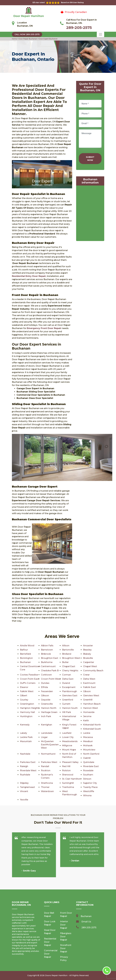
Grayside (46, 700)
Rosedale (88, 770)
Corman (66, 675)
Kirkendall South (92, 729)
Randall (45, 766)
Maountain (26, 741)
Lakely (23, 733)
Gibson (87, 691)
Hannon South (70, 708)
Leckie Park (26, 737)
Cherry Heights (70, 671)
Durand (66, 683)
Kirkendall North (92, 725)
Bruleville (88, 658)
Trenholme (68, 787)
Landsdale (47, 733)
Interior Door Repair (64, 925)
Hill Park (67, 712)
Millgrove (67, 746)
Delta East (68, 679)
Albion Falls (47, 646)
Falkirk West (27, 691)
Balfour (24, 650)
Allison (66, 646)
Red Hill (66, 766)
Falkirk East (89, 687)
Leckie (87, 733)
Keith (86, 721)
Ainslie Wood (27, 646)
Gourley (24, 700)
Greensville (47, 704)
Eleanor (24, 687)
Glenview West (91, 696)
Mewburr (88, 741)
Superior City (90, 783)
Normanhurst (48, 754)
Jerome (87, 716)
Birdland (67, 654)
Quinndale (89, 762)
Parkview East (28, 762)
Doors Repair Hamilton (56, 975)
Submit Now (90, 159)
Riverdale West (28, 770)
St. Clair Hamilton (71, 779)
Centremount (48, 666)
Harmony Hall (27, 712)
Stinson (87, 779)
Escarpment (69, 687)
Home (15, 39)
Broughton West (71, 658)
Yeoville (24, 800)
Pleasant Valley (70, 762)
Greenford (68, 700)
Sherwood (68, 775)
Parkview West (49, 762)
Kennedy (25, 725)
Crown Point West (51, 679)
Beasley (87, 650)
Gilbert (24, 696)
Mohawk (88, 746)
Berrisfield (25, 654)
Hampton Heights (30, 708)
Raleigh (24, 766)
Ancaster (88, 646)
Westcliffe (89, 791)
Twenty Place (90, 787)
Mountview (89, 750)
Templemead (27, 787)
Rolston (66, 770)
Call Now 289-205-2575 (27, 34)
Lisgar (44, 737)
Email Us (86, 922)
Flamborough (70, 691)
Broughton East (50, 658)
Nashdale (25, 754)
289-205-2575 (79, 28)
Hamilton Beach (92, 704)
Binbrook (46, 654)
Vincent (24, 791)
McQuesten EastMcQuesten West (50, 745)
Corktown (46, 675)
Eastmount (89, 683)
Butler (65, 662)
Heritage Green (49, 712)
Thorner (45, 787)
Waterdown (47, 791)
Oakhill (87, 758)
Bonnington (26, 658)
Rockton (46, 770)
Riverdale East (91, 766)
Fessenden (47, 691)
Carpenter (89, 662)
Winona (87, 795)
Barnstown (47, 650)
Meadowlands (70, 741)
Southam (88, 775)
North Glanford (91, 754)
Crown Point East (29, 679)
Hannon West (91, 708)
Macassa (88, 737)
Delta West (89, 679)
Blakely (87, 654)
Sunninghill (68, 783)
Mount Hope (69, 750)
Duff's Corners (28, 683)
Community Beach (93, 671)
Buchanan (25, 662)
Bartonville (68, 650)
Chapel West (90, 666)
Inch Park (46, 716)
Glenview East (70, 696)
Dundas (45, 683)
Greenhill (88, 700)
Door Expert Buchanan (48, 39)
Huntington (26, 716)
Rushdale (25, 775)
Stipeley (24, 783)
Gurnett (66, 704)
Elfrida (44, 687)
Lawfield (67, 733)
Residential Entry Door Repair (29, 276)
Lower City (68, 737)
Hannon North (49, 708)
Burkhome (47, 662)
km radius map (90, 214)
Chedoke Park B (50, 671)
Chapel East (69, 666)
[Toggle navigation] (100, 34)
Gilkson (45, 696)
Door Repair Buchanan (28, 39)
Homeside (89, 712)
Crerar (86, 675)
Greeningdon (27, 704)
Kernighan (46, 725)
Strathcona (47, 783)
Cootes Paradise (29, 675)
